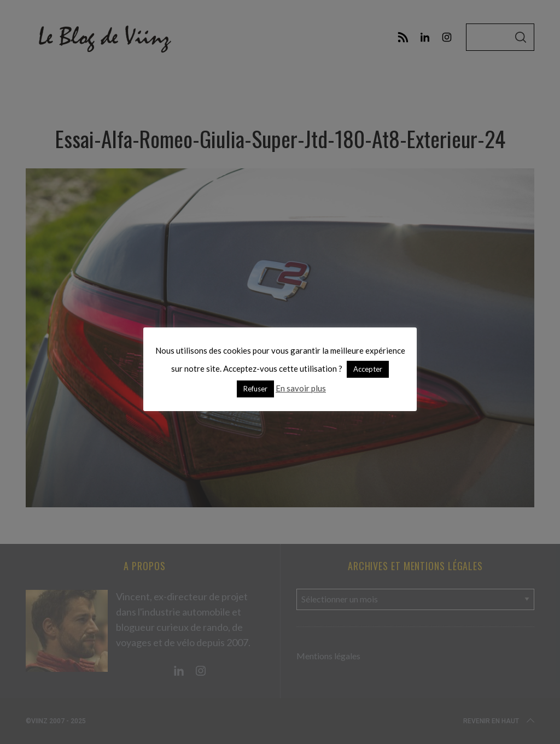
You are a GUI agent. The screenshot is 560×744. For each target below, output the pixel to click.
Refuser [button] (255, 389)
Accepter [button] (368, 369)
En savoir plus (301, 388)
